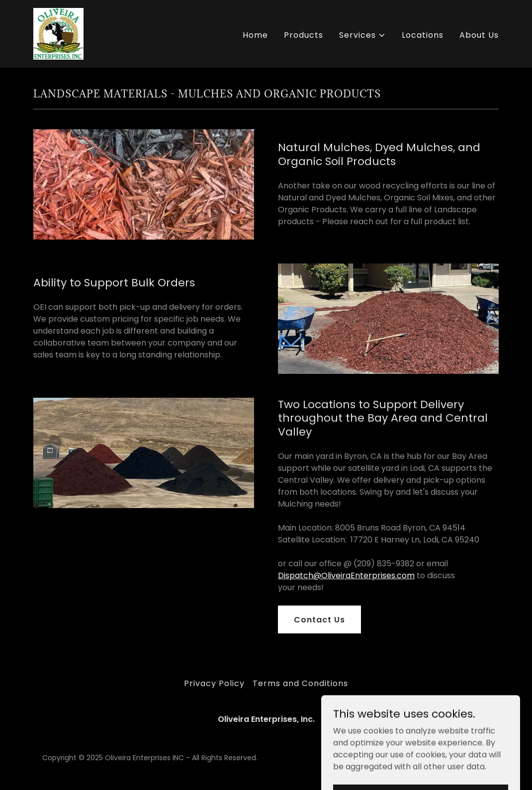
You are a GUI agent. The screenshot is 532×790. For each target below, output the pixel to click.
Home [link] (255, 35)
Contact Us (319, 620)
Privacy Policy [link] (214, 683)
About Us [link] (479, 35)
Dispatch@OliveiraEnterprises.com (346, 575)
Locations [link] (423, 35)
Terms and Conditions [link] (300, 683)
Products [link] (304, 35)
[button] (362, 35)
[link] (58, 33)
